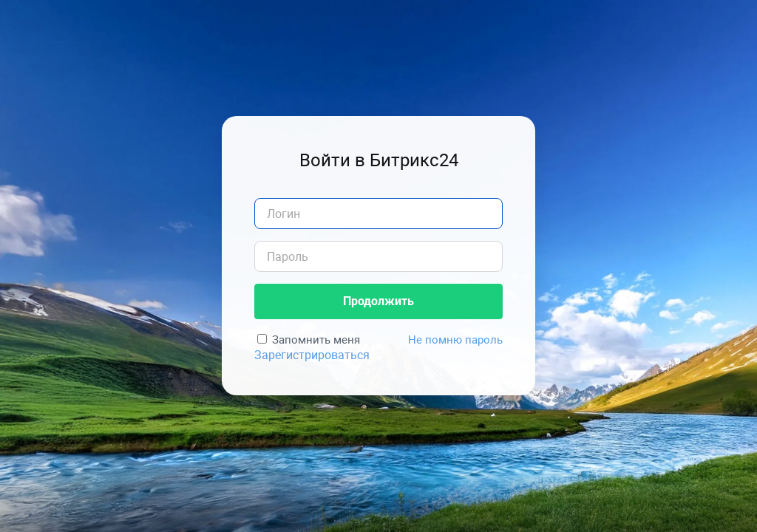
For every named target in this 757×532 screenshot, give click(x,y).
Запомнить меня (316, 339)
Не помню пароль (455, 339)
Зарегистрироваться (312, 355)
